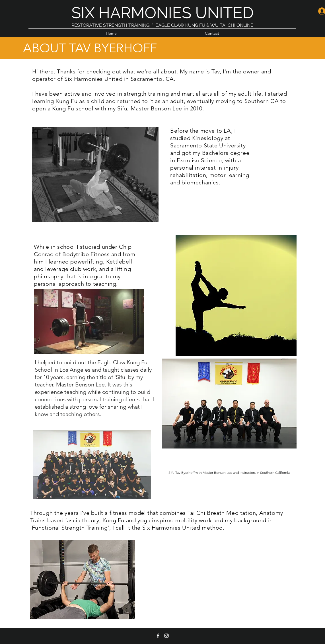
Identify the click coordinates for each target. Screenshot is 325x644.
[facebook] (158, 636)
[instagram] (166, 636)
